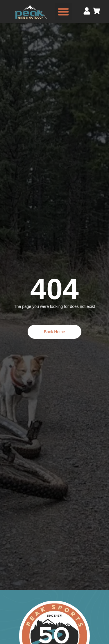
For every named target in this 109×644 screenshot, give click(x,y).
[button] (63, 12)
